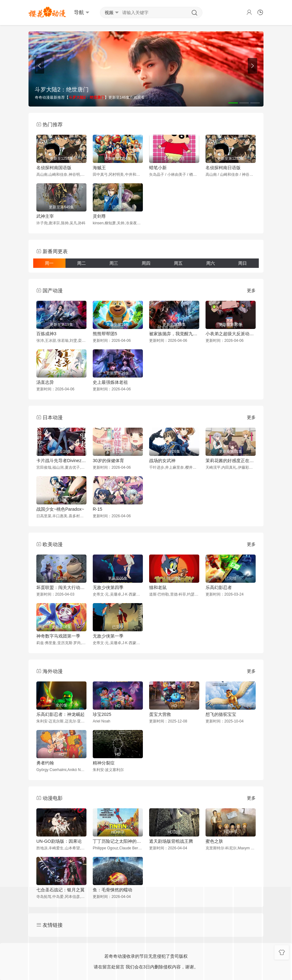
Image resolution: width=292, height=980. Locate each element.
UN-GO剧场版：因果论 (59, 841)
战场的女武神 (162, 461)
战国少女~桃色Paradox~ (60, 509)
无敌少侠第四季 (108, 587)
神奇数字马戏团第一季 (58, 636)
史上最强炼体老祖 (110, 382)
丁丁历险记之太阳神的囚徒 (118, 841)
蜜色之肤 (214, 841)
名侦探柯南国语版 (54, 168)
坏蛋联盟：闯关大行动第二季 (61, 587)
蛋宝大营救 (160, 714)
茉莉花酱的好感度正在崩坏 (231, 461)
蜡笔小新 (158, 168)
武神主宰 (45, 216)
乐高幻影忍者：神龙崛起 (60, 714)
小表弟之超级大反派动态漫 (231, 334)
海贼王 (99, 168)
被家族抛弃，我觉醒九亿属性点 (174, 334)
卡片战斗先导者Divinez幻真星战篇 (61, 461)
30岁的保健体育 (108, 461)
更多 (251, 290)
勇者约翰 (45, 763)
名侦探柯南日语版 (223, 168)
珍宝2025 (102, 714)
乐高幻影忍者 (219, 587)
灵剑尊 (99, 216)
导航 (82, 13)
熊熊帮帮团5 (105, 334)
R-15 (97, 509)
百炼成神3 (46, 334)
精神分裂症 (104, 763)
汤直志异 (45, 382)
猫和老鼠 (158, 587)
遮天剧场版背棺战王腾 (171, 841)
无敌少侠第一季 (108, 636)
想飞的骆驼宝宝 (221, 714)
